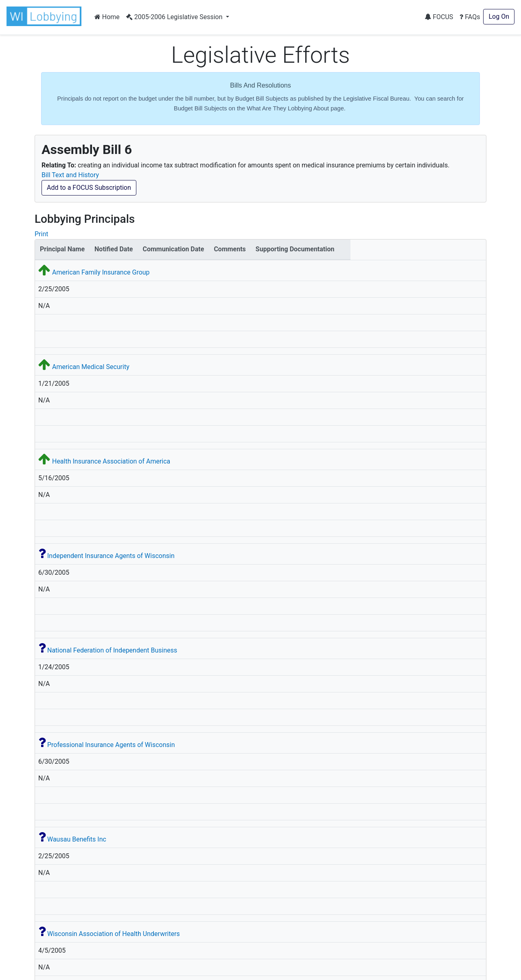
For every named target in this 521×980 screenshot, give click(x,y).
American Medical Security (91, 367)
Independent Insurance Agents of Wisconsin (111, 556)
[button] (46, 16)
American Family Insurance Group (101, 272)
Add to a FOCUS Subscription (89, 188)
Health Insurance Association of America (111, 461)
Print (41, 234)
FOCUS (439, 17)
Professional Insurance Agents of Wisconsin (111, 745)
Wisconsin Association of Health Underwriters (114, 934)
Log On (499, 16)
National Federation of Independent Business (112, 650)
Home (107, 17)
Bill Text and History (70, 175)
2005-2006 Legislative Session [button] (175, 17)
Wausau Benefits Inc (77, 839)
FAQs (470, 17)
